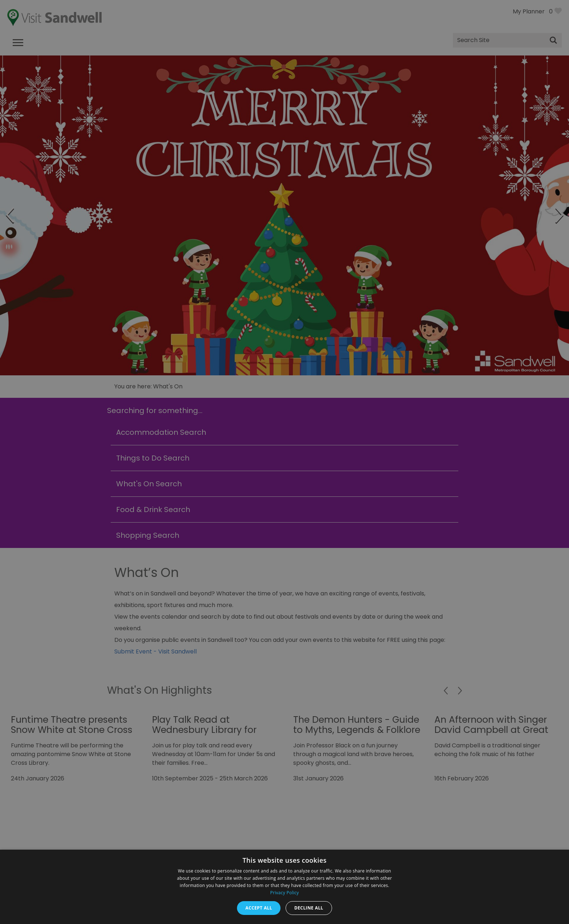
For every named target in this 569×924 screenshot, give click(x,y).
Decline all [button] (309, 908)
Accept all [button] (259, 908)
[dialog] (284, 462)
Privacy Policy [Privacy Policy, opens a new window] (284, 893)
